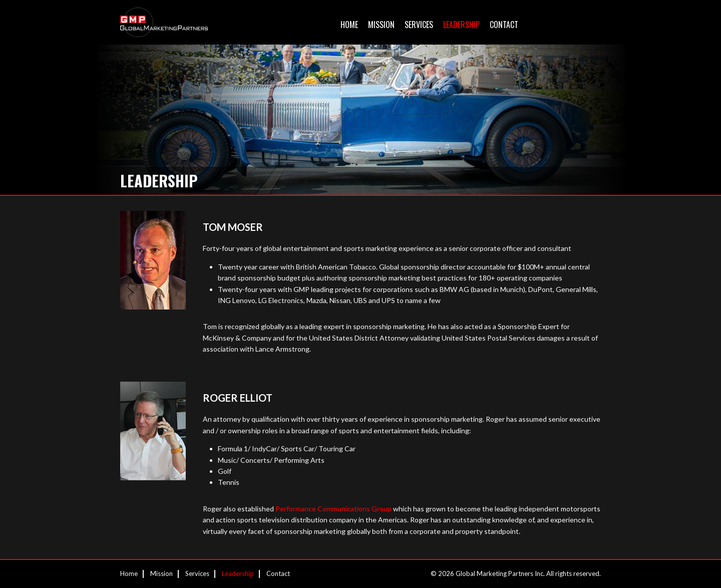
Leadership (461, 25)
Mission (381, 25)
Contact (504, 25)
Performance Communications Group (333, 509)
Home (349, 25)
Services (419, 25)
